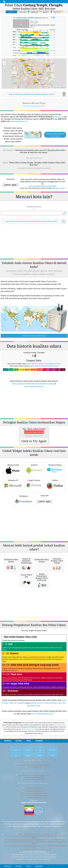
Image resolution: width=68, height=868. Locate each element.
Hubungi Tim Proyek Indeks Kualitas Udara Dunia (34, 765)
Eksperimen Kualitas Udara (34, 777)
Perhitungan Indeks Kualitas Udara (34, 789)
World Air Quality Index (28, 729)
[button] (25, 65)
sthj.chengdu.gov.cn (19, 121)
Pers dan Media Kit (34, 767)
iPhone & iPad (13, 469)
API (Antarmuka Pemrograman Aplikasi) (34, 795)
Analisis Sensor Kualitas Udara (34, 779)
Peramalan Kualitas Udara (34, 791)
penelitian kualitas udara (33, 771)
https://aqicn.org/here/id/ (34, 158)
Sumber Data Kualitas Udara (34, 787)
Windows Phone (55, 469)
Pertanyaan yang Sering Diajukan (33, 783)
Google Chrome (34, 484)
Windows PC (13, 484)
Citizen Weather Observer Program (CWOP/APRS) (35, 834)
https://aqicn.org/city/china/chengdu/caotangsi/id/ (34, 168)
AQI (23, 18)
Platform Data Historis (34, 797)
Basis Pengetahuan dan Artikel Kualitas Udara (34, 775)
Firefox (55, 484)
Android (34, 469)
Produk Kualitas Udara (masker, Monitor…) (34, 793)
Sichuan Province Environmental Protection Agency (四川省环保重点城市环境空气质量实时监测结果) (35, 836)
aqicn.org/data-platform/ (34, 386)
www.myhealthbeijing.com (42, 714)
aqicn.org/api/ (60, 188)
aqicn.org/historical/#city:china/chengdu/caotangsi (44, 364)
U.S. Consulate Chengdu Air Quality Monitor (35, 849)
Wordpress (24, 500)
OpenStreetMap (56, 88)
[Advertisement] (34, 241)
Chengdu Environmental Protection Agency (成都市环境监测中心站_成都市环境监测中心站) (35, 839)
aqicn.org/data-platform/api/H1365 (43, 186)
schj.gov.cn (58, 117)
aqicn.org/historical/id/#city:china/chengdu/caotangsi (33, 384)
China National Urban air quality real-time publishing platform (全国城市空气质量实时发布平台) (35, 846)
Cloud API (44, 500)
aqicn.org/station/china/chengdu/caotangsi (44, 366)
